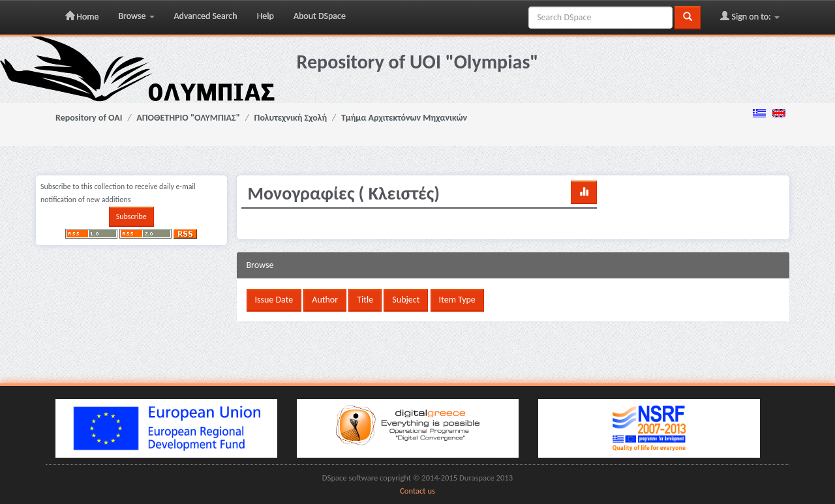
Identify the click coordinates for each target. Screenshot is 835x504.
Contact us (417, 491)
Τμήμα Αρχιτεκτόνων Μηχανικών (404, 118)
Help (266, 16)
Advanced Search (206, 16)
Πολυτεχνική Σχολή (291, 118)
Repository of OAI (89, 118)
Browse (136, 16)
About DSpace (320, 16)
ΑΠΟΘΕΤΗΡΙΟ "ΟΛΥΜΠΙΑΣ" (188, 118)
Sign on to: (750, 16)
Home (82, 16)
